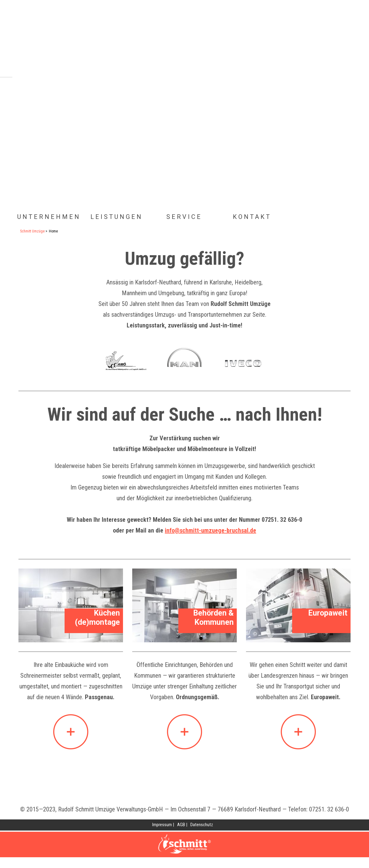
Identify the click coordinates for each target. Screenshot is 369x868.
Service (184, 217)
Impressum (162, 825)
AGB (181, 825)
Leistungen (117, 217)
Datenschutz (202, 825)
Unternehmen (49, 217)
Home (168, 42)
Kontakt (252, 217)
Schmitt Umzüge (32, 231)
